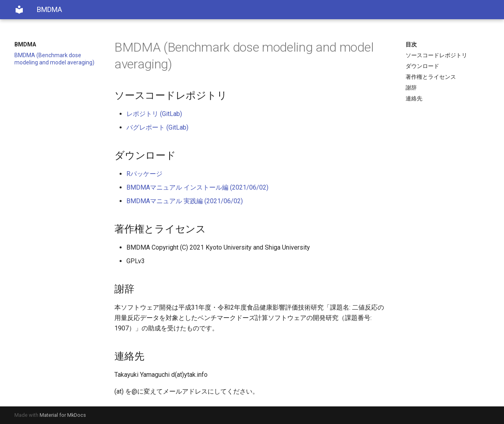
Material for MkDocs (63, 415)
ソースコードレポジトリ (436, 55)
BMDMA (25, 44)
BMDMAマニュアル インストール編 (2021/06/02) (197, 187)
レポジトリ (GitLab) (154, 114)
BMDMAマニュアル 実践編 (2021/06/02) (185, 201)
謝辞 (411, 88)
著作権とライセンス (431, 77)
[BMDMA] (19, 10)
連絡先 (414, 98)
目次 (411, 44)
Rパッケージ (144, 174)
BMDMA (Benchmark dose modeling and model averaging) (54, 59)
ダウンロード (422, 66)
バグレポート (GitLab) (157, 127)
